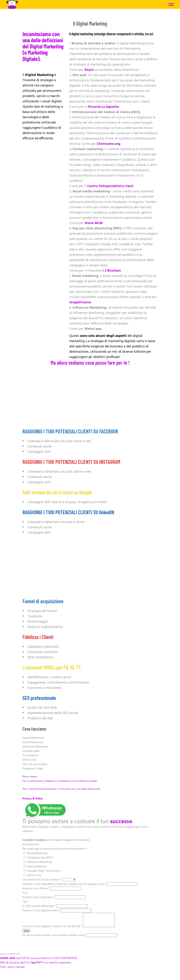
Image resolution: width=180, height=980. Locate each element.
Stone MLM (94, 223)
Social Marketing (35, 853)
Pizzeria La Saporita (103, 107)
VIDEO (18, 957)
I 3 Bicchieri (112, 271)
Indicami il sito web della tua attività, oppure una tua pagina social (64, 884)
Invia (26, 933)
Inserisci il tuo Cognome (38, 897)
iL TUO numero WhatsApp (40, 906)
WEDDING (12, 957)
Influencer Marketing (38, 862)
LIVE (8, 957)
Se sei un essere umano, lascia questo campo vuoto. (54, 938)
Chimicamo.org (109, 144)
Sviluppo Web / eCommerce (42, 871)
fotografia (3, 957)
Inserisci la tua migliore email (41, 911)
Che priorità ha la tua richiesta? (43, 880)
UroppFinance (80, 302)
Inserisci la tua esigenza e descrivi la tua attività (53, 929)
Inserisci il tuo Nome (36, 889)
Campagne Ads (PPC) (38, 858)
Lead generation (35, 867)
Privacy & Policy (33, 799)
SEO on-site (32, 875)
